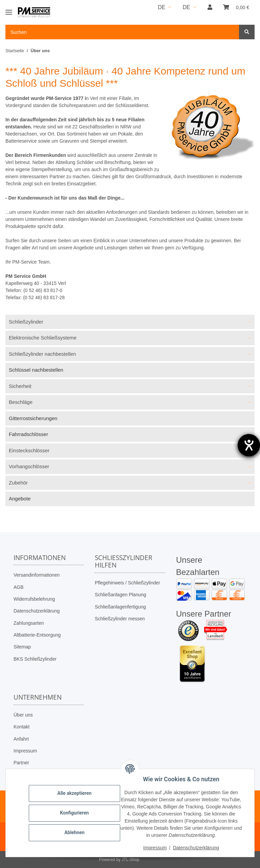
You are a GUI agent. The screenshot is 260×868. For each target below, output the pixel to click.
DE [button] (161, 7)
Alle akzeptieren (74, 793)
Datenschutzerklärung (37, 611)
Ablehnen (74, 832)
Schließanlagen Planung (121, 595)
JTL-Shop (130, 860)
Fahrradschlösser (28, 434)
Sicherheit (20, 386)
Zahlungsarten (29, 623)
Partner (21, 763)
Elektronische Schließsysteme (43, 338)
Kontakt (21, 727)
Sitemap (22, 647)
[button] (210, 7)
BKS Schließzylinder (35, 659)
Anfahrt (21, 739)
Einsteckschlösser (29, 450)
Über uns (23, 715)
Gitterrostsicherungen (33, 418)
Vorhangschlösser (29, 466)
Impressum (25, 751)
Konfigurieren (74, 813)
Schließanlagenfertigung (120, 607)
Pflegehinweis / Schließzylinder (127, 583)
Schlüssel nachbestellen (36, 370)
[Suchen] (247, 32)
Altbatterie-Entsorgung (37, 635)
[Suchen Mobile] (122, 32)
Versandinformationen (37, 575)
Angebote (20, 499)
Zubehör (18, 483)
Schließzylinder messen (120, 619)
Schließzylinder (26, 322)
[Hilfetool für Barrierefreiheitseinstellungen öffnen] (249, 445)
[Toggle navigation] (9, 9)
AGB (19, 587)
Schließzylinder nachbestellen (42, 354)
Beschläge (21, 402)
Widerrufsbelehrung (34, 599)
